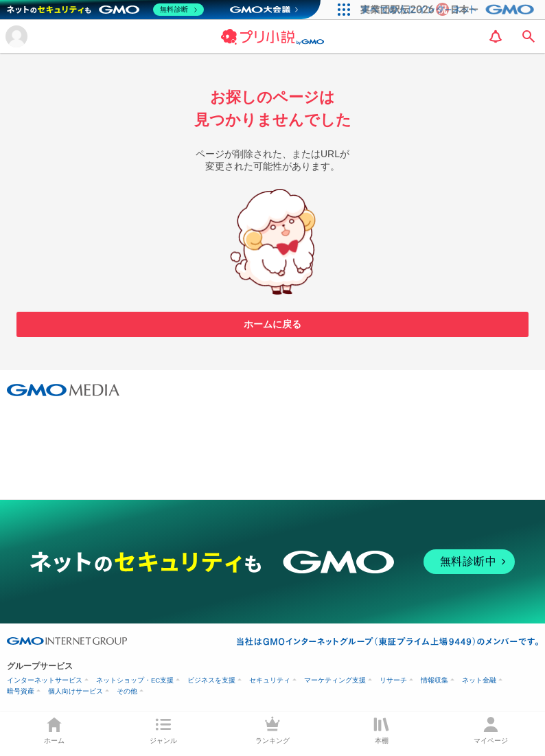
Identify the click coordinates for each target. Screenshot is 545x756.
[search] (529, 36)
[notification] (496, 36)
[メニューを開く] (16, 36)
